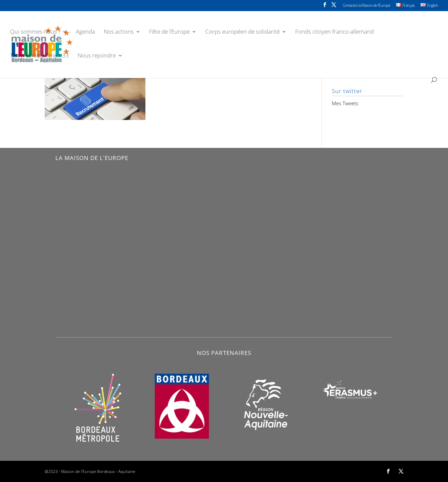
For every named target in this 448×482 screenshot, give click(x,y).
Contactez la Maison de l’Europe (366, 6)
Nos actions (119, 32)
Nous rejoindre (97, 56)
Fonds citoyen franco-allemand (334, 32)
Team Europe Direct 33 (39, 56)
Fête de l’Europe (169, 32)
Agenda (85, 32)
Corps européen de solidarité (242, 32)
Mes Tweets (345, 103)
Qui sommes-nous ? (35, 32)
